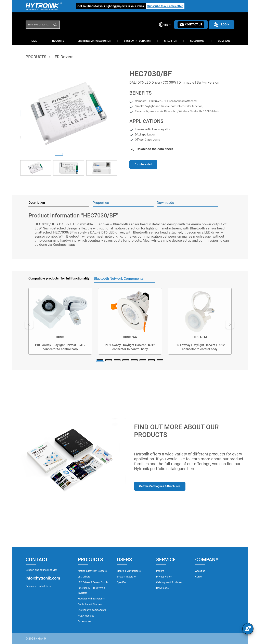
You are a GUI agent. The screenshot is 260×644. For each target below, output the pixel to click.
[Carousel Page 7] (151, 360)
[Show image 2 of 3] (69, 154)
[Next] (230, 324)
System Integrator (127, 577)
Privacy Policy (164, 577)
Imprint (160, 571)
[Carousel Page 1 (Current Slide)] (100, 360)
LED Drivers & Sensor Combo (93, 582)
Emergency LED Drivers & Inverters (91, 591)
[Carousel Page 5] (134, 360)
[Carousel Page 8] (160, 360)
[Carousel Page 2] (109, 360)
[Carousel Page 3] (117, 360)
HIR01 (60, 337)
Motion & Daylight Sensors (92, 571)
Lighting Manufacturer (129, 571)
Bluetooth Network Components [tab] (119, 278)
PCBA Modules (86, 616)
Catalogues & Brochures (169, 582)
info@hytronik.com (43, 578)
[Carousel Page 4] (126, 360)
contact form (44, 586)
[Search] (55, 25)
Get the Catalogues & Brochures (160, 486)
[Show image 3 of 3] (78, 154)
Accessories (84, 621)
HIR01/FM (200, 337)
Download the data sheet (155, 149)
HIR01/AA (130, 337)
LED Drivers (84, 577)
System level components (92, 610)
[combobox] (38, 25)
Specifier (122, 582)
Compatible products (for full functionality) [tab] (60, 278)
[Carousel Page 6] (143, 360)
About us (200, 571)
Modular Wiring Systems (91, 599)
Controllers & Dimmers (90, 604)
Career (199, 577)
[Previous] (29, 324)
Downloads (162, 588)
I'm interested (143, 164)
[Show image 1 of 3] (59, 154)
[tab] (59, 203)
